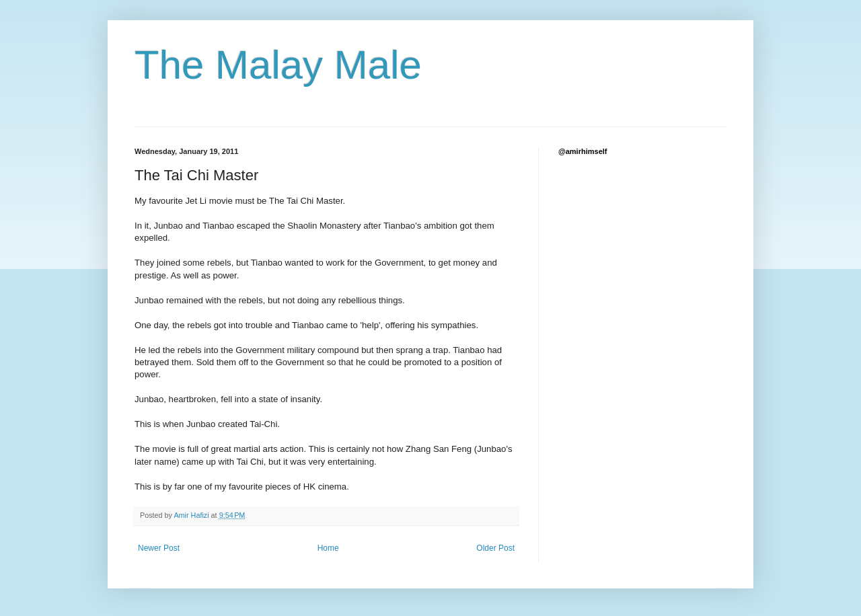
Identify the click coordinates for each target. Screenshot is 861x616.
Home (328, 548)
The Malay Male (278, 65)
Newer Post (159, 548)
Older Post (495, 548)
